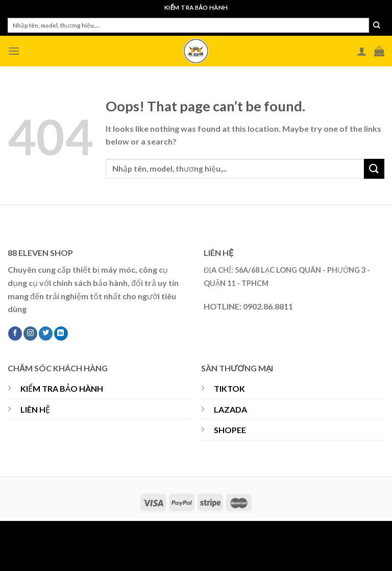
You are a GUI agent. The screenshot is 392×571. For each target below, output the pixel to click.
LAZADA (230, 409)
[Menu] (14, 51)
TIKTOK (229, 388)
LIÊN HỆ (35, 409)
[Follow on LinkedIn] (61, 334)
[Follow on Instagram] (30, 334)
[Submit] (377, 26)
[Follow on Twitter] (46, 334)
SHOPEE (230, 430)
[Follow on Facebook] (15, 334)
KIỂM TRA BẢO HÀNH (62, 388)
